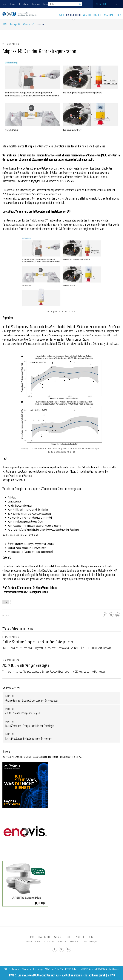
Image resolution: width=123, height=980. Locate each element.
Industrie (41, 24)
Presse (5, 4)
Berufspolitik (15, 24)
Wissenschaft (29, 24)
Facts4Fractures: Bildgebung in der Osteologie (28, 738)
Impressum (36, 4)
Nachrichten (73, 15)
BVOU (61, 15)
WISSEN (87, 15)
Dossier (97, 15)
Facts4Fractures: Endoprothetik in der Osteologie (30, 726)
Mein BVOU (109, 4)
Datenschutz (73, 941)
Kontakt (13, 4)
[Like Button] (6, 602)
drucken (6, 615)
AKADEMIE (109, 15)
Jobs (119, 15)
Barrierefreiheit (24, 4)
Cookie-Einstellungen (89, 941)
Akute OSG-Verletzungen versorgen (26, 665)
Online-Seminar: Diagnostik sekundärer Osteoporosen (38, 642)
